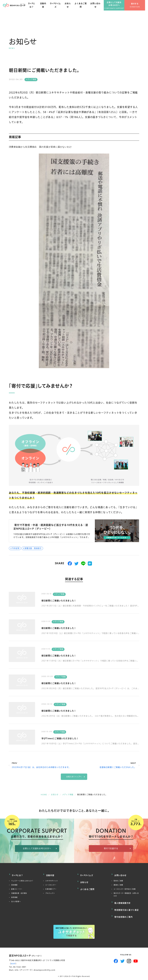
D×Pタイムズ (60, 9)
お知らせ (72, 9)
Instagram (129, 954)
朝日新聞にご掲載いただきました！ (66, 600)
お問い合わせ (99, 9)
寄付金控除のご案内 (124, 911)
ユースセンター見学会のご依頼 (125, 888)
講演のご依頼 (118, 883)
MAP (13, 957)
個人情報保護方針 (122, 901)
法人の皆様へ (16, 900)
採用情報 (14, 896)
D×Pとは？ (37, 9)
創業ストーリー (17, 888)
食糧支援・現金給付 (33, 548)
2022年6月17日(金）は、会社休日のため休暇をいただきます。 (41, 767)
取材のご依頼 (118, 879)
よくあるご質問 (84, 9)
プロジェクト (50, 892)
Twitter (123, 954)
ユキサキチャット (52, 879)
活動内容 (48, 9)
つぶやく (77, 564)
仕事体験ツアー (51, 888)
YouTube (136, 954)
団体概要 (14, 883)
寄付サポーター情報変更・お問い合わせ (125, 893)
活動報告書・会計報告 (19, 892)
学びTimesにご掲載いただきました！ (68, 738)
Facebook (116, 954)
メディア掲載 (31, 79)
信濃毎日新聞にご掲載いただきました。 (118, 767)
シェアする (70, 564)
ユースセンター (51, 883)
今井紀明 (16, 548)
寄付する (138, 7)
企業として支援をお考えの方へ (117, 7)
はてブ (90, 564)
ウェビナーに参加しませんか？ (22, 879)
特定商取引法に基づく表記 (127, 906)
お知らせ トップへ (74, 777)
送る (83, 564)
